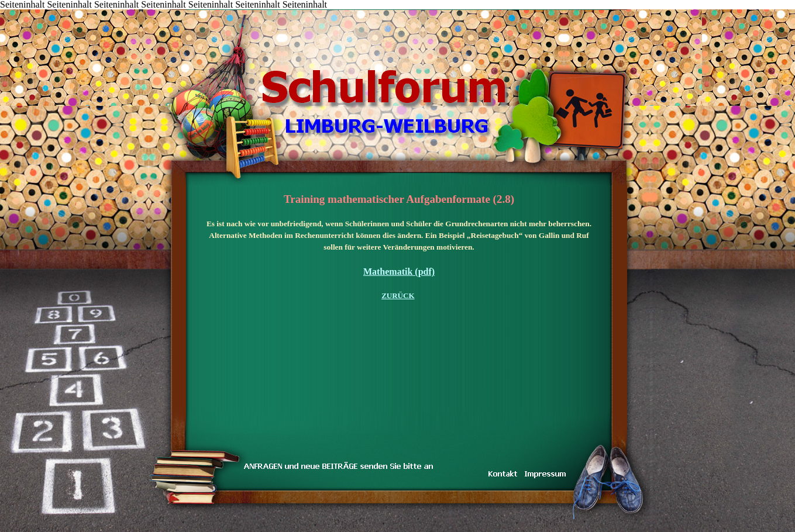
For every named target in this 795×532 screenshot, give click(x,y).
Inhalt (158, 10)
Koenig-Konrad (317, 10)
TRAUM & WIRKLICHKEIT (228, 10)
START (141, 10)
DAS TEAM (264, 10)
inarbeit (247, 10)
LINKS (281, 10)
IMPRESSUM (299, 10)
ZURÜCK (398, 296)
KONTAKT (211, 10)
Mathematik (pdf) (399, 272)
